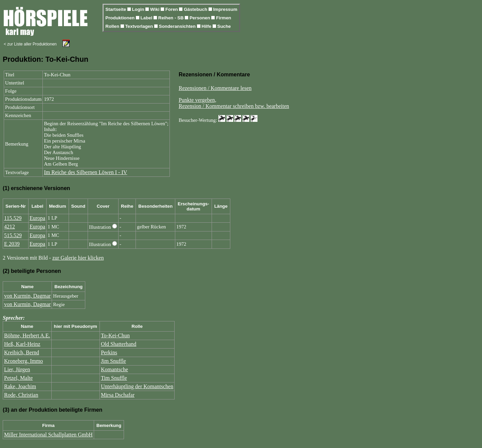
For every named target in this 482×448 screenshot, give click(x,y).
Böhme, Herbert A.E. (27, 335)
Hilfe (207, 26)
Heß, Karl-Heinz (22, 344)
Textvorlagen (140, 26)
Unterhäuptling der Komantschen (137, 386)
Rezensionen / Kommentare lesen (215, 88)
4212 (10, 227)
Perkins (109, 352)
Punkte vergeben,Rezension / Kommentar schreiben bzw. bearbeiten (234, 103)
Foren (172, 9)
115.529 (13, 218)
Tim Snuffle (114, 378)
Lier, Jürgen (17, 369)
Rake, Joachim (20, 386)
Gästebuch (196, 9)
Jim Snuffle (113, 361)
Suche (224, 26)
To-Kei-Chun (115, 335)
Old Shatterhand (119, 344)
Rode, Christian (21, 395)
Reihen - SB (172, 18)
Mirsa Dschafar (118, 395)
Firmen (224, 18)
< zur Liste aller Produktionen (30, 44)
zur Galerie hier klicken (78, 258)
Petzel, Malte (18, 378)
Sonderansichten (178, 26)
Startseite (116, 9)
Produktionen (121, 18)
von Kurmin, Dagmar (27, 296)
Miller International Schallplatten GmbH (48, 435)
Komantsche (114, 369)
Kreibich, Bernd (22, 352)
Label (147, 18)
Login (139, 9)
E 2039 (12, 244)
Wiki (155, 9)
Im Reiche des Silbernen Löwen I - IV (85, 172)
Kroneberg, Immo (23, 361)
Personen (200, 18)
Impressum (225, 9)
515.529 (13, 235)
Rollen (113, 26)
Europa (37, 218)
